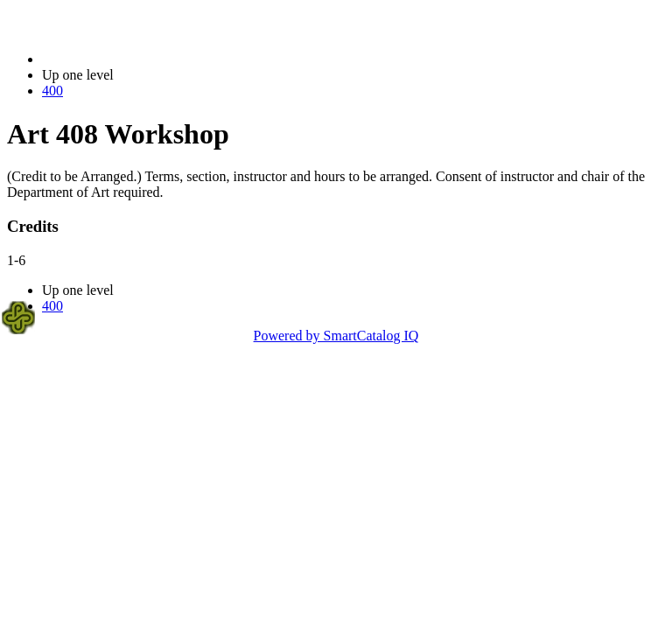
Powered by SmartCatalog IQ (336, 336)
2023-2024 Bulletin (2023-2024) (133, 59)
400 (52, 91)
